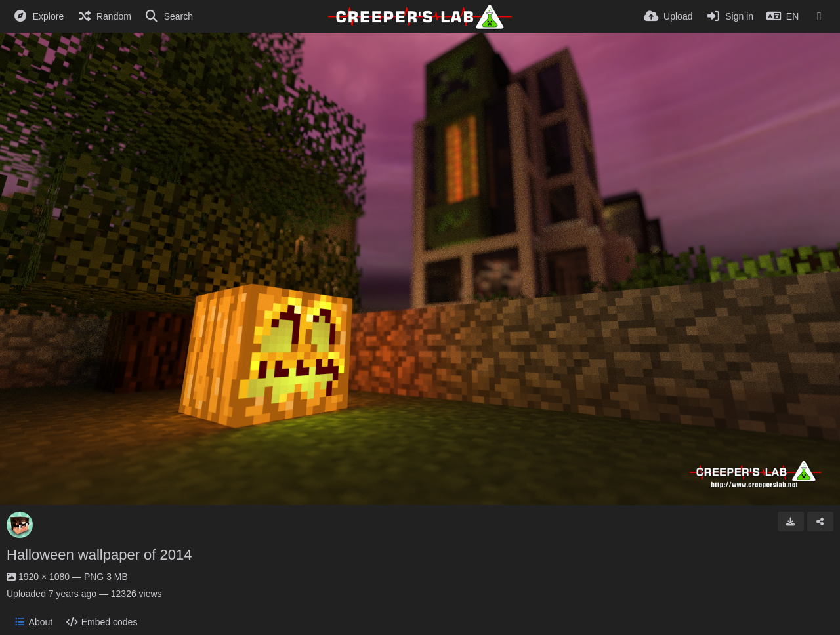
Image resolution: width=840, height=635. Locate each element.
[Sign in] (729, 16)
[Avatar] (20, 525)
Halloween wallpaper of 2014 (99, 555)
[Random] (104, 16)
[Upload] (668, 16)
